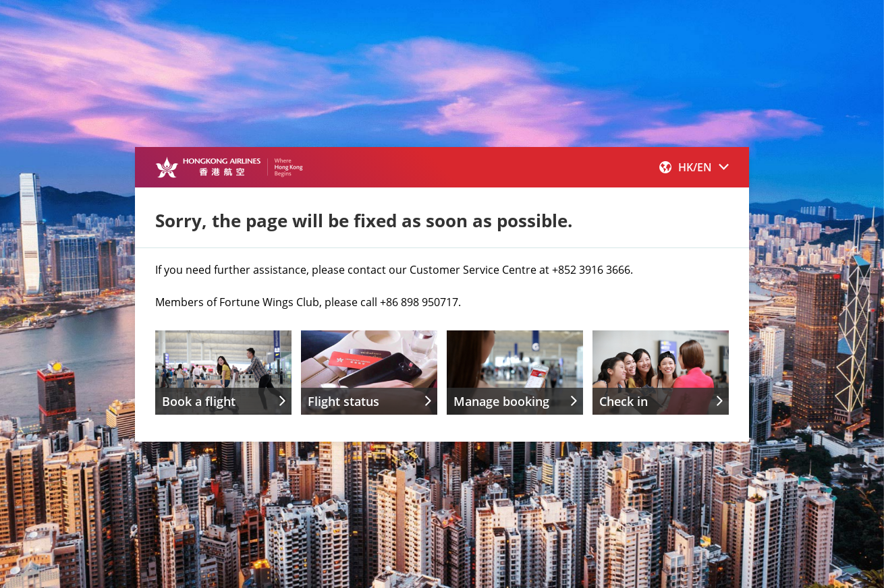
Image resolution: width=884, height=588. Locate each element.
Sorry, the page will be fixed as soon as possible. (364, 220)
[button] (694, 167)
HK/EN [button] (694, 167)
